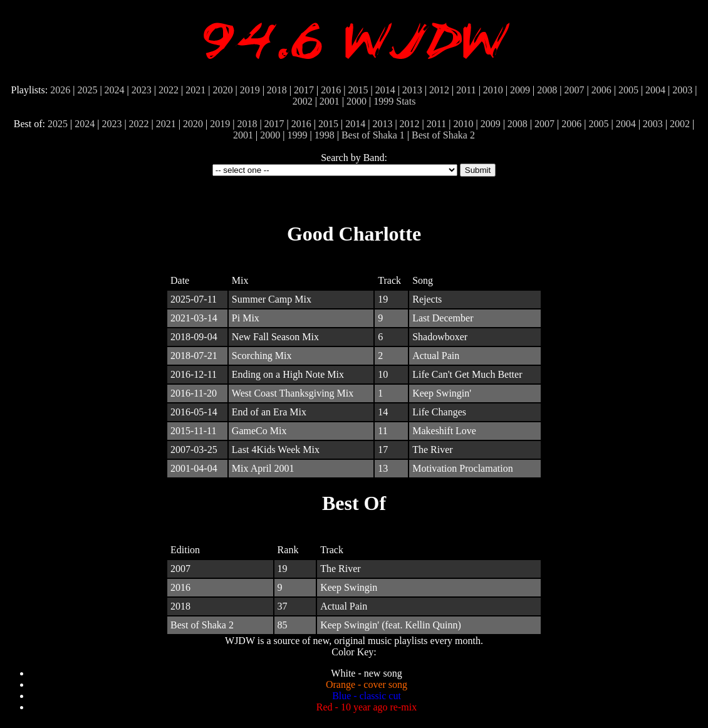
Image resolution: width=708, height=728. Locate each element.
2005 (628, 90)
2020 (222, 90)
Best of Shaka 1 (373, 135)
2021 (195, 90)
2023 (142, 90)
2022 (169, 90)
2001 (330, 101)
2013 (412, 90)
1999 (383, 101)
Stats (406, 101)
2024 (115, 90)
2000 (357, 101)
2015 (358, 90)
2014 (385, 90)
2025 (87, 90)
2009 (520, 90)
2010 (493, 90)
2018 (277, 90)
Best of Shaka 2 (443, 135)
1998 (325, 135)
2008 (547, 90)
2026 (60, 90)
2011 (466, 90)
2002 (303, 101)
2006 (601, 90)
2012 (439, 90)
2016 (331, 90)
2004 (655, 90)
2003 (682, 90)
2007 (574, 90)
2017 (304, 90)
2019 (250, 90)
